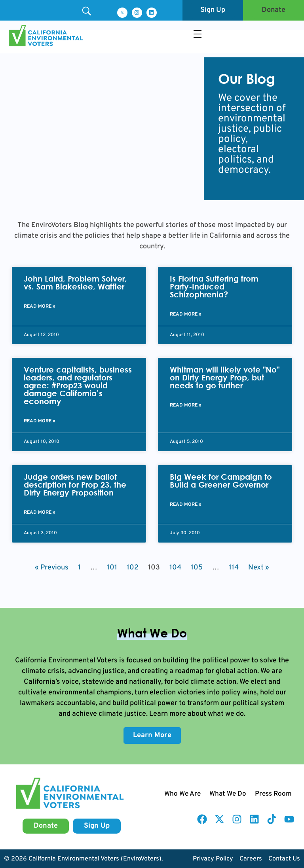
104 (175, 568)
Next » (259, 568)
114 (234, 568)
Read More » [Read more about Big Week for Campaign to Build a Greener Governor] (186, 505)
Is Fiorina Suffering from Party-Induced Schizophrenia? (214, 286)
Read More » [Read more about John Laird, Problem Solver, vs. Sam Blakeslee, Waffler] (40, 306)
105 (197, 568)
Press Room (273, 794)
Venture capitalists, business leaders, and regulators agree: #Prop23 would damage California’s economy (78, 385)
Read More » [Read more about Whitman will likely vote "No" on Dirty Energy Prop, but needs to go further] (186, 405)
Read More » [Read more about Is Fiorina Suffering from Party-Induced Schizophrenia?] (186, 314)
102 (133, 568)
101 (112, 568)
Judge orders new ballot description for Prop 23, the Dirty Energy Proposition (75, 485)
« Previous (52, 568)
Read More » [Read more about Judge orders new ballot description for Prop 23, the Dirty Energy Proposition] (40, 512)
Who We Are (182, 794)
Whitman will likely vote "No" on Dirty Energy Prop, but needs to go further (225, 377)
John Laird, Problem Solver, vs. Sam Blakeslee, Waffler (75, 283)
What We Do (228, 794)
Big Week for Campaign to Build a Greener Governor (221, 481)
